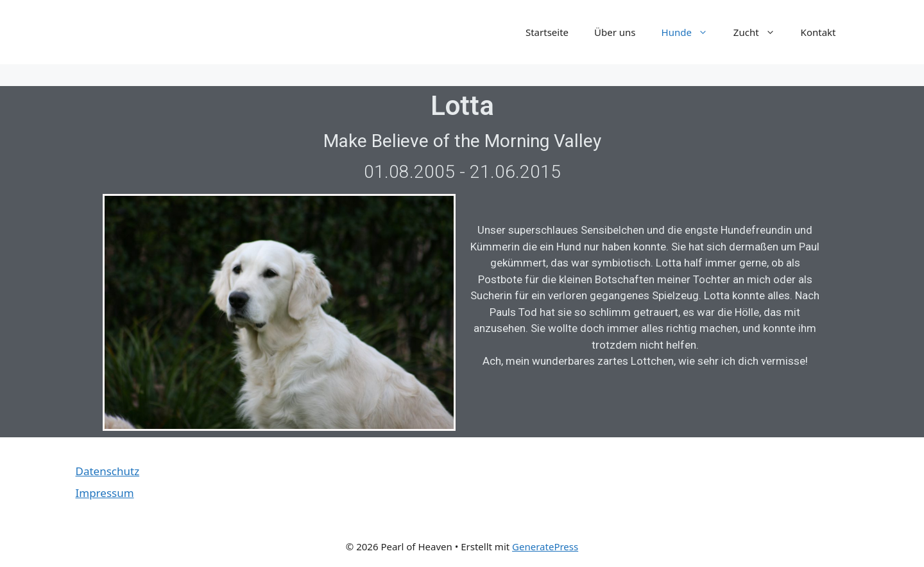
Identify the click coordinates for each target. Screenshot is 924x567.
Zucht (761, 32)
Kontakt (818, 32)
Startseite (547, 32)
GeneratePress (545, 546)
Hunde (691, 32)
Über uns (615, 32)
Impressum (105, 493)
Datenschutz (108, 471)
